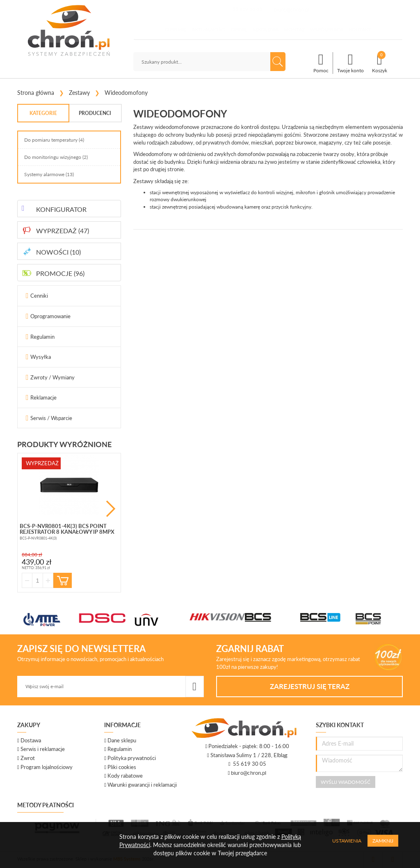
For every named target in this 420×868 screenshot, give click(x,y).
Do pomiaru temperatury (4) (54, 140)
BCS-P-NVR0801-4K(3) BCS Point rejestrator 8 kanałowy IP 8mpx (67, 529)
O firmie (176, 29)
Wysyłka (41, 357)
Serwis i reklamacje (43, 749)
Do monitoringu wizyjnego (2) (56, 157)
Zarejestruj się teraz (310, 686)
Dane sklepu (122, 740)
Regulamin (42, 337)
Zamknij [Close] (383, 841)
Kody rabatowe (125, 776)
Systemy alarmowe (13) (49, 174)
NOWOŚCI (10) (58, 252)
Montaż (294, 29)
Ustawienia (347, 841)
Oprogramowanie (50, 316)
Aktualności (209, 29)
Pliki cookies (122, 767)
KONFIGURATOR (61, 209)
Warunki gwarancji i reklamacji (142, 785)
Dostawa (31, 740)
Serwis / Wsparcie (51, 418)
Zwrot (28, 758)
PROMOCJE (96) (60, 273)
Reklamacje (43, 397)
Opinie (239, 29)
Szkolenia (265, 29)
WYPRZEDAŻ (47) (63, 231)
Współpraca (327, 29)
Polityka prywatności (132, 758)
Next (111, 509)
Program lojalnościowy (47, 767)
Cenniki (39, 296)
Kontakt (360, 29)
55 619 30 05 (247, 9)
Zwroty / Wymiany (52, 377)
